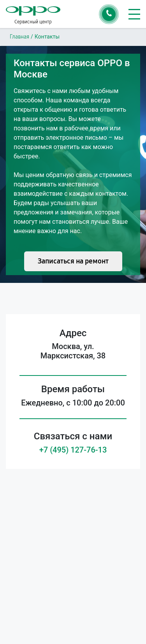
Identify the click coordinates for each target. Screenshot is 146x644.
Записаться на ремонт (73, 261)
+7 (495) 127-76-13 (73, 450)
